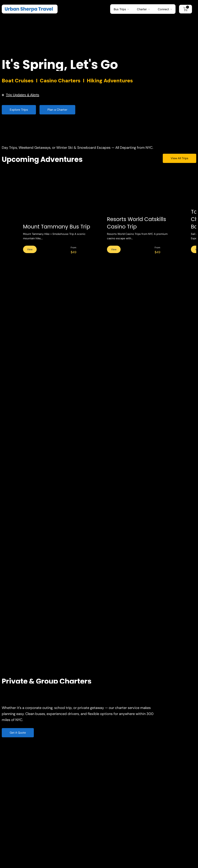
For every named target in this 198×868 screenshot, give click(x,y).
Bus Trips (120, 9)
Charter (142, 9)
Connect (163, 9)
